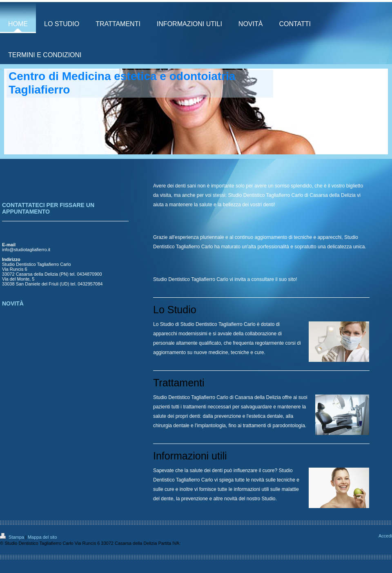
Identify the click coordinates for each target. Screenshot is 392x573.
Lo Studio (164, 324)
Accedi (385, 536)
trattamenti (195, 407)
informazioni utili (251, 489)
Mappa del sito (42, 537)
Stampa (13, 537)
